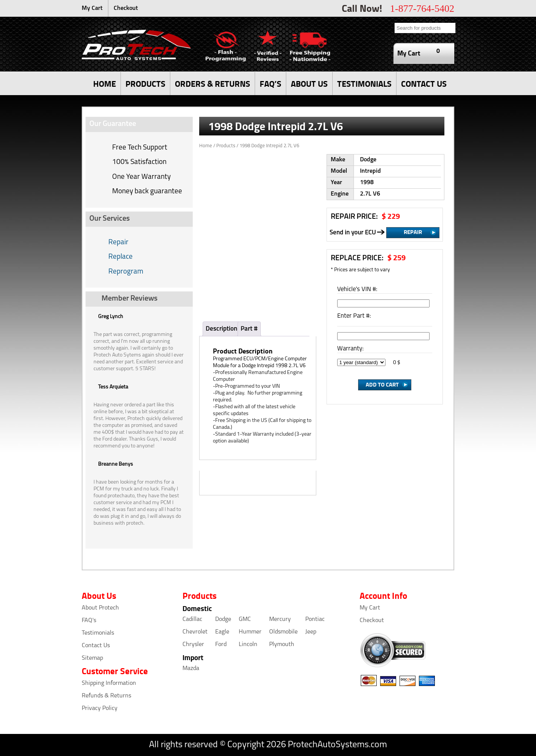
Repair (118, 243)
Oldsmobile (283, 632)
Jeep (311, 632)
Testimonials (98, 633)
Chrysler (193, 645)
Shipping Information (109, 683)
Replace (121, 257)
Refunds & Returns (106, 696)
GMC (245, 619)
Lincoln (248, 645)
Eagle (222, 632)
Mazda (191, 668)
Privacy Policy (100, 708)
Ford (221, 645)
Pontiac (315, 619)
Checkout (126, 8)
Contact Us (96, 646)
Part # (249, 329)
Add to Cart (382, 384)
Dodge (223, 619)
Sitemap (92, 658)
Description (221, 329)
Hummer (250, 632)
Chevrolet (195, 632)
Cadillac (192, 619)
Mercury (280, 619)
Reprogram (126, 272)
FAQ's (89, 621)
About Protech (100, 608)
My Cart (92, 8)
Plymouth (282, 645)
